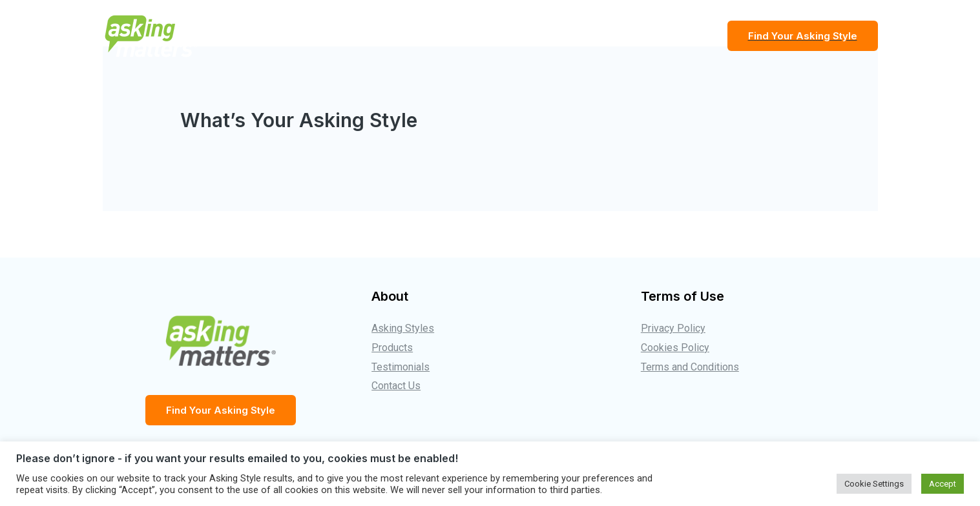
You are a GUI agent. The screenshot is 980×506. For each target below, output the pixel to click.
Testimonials (599, 36)
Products (679, 36)
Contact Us (396, 386)
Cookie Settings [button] (874, 484)
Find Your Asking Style (221, 410)
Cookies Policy (675, 348)
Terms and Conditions (690, 367)
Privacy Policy (673, 328)
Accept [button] (943, 484)
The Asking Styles (496, 36)
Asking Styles (403, 328)
